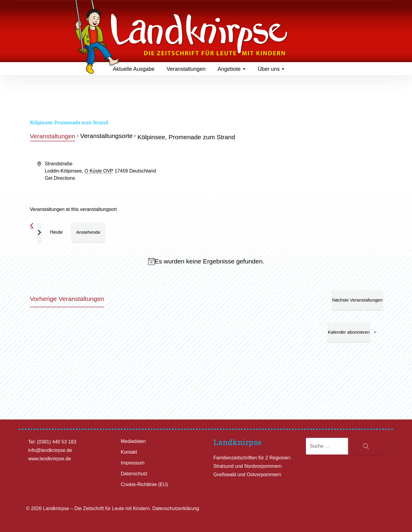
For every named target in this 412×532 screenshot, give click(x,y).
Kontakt (129, 452)
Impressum (133, 463)
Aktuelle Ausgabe (134, 69)
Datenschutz (134, 474)
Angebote (232, 69)
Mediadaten (133, 441)
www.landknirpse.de (49, 459)
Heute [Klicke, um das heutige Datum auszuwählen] (57, 232)
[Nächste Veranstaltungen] (39, 232)
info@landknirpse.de (50, 450)
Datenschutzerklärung (176, 508)
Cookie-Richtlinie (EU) (144, 484)
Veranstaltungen (186, 69)
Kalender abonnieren (349, 332)
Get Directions (60, 178)
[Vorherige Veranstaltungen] (32, 225)
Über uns (271, 69)
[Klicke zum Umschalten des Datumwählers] (88, 232)
